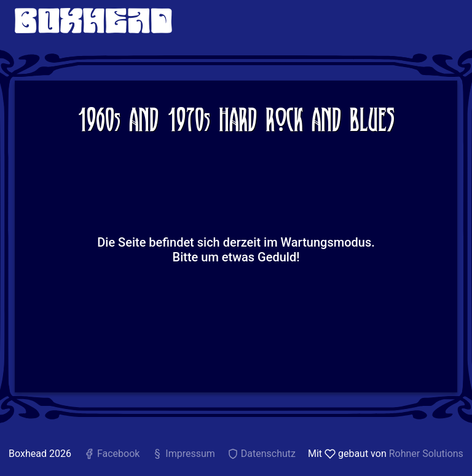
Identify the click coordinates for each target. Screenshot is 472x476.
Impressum (183, 454)
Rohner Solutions (426, 454)
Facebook (112, 454)
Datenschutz (262, 454)
